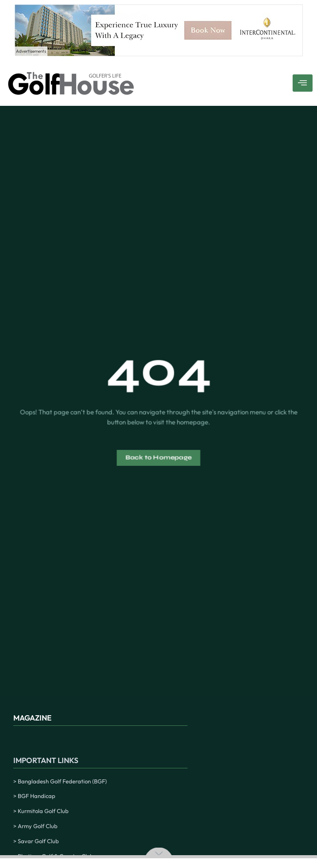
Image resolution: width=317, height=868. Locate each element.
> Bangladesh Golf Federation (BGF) (60, 781)
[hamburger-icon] (303, 83)
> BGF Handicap (34, 796)
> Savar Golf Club (36, 841)
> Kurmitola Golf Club (41, 811)
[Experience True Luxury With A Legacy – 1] (159, 54)
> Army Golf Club (35, 826)
